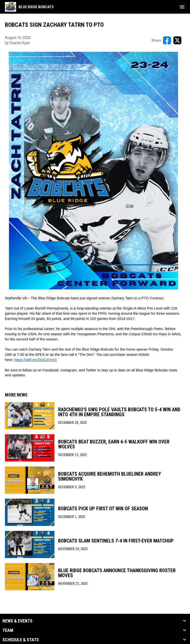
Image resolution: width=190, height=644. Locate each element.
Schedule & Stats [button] (21, 640)
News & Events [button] (17, 621)
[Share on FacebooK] (167, 40)
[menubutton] (182, 7)
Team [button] (8, 630)
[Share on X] (177, 40)
